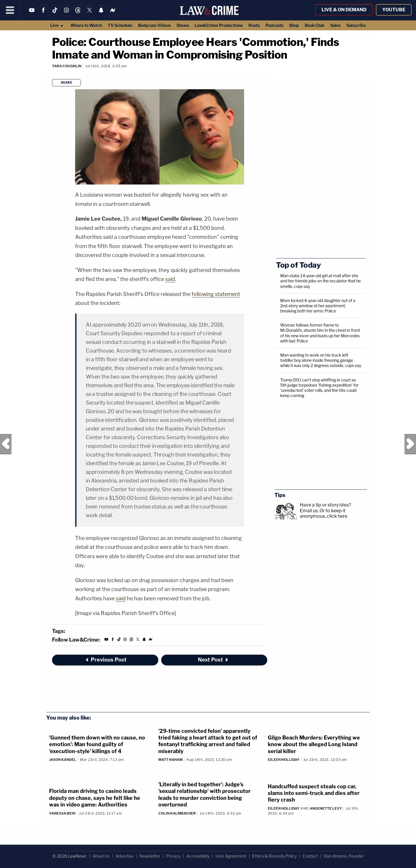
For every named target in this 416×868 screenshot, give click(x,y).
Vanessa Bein (62, 813)
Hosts (254, 25)
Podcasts (274, 25)
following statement (216, 294)
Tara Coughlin (67, 66)
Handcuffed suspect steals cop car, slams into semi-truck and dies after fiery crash (314, 793)
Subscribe (356, 25)
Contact (310, 856)
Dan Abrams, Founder (344, 856)
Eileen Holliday (284, 760)
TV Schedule (120, 25)
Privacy (173, 856)
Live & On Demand (344, 10)
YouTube (394, 10)
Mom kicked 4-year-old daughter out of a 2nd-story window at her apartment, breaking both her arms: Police (318, 306)
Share (67, 83)
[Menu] (10, 10)
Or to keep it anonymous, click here (324, 513)
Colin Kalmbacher (177, 813)
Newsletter (150, 856)
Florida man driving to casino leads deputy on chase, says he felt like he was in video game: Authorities (95, 798)
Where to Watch (86, 25)
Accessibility (198, 856)
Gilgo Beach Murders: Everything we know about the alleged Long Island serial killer (314, 744)
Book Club (315, 25)
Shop (294, 25)
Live (57, 25)
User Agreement (231, 856)
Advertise (125, 856)
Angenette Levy (326, 808)
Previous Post (6, 444)
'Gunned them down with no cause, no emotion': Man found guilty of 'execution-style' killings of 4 (97, 744)
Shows (183, 25)
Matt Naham (170, 760)
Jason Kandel (63, 760)
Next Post (410, 444)
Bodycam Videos (154, 25)
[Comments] (53, 74)
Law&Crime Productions (219, 25)
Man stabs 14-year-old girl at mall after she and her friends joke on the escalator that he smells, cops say (321, 281)
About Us (101, 856)
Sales (335, 25)
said (170, 279)
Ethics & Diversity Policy (274, 856)
